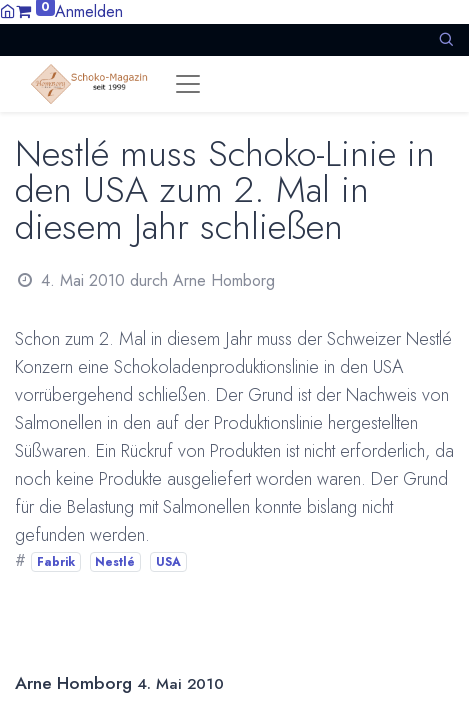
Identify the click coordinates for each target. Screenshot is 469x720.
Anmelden (89, 11)
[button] (446, 39)
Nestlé (115, 562)
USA (168, 562)
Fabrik (56, 562)
